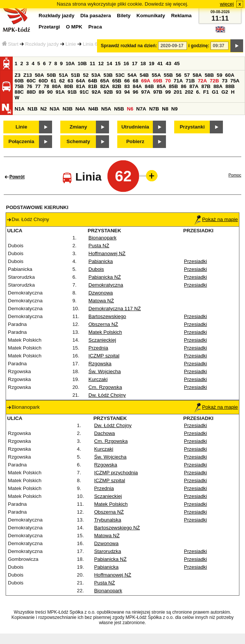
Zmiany (78, 127)
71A (178, 81)
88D (31, 92)
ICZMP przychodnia (116, 473)
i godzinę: (199, 46)
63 (71, 81)
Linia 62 (92, 44)
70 (168, 81)
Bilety (124, 16)
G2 (225, 92)
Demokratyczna (106, 285)
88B (230, 86)
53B (108, 75)
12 (101, 64)
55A (156, 75)
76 (29, 86)
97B (158, 92)
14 (110, 64)
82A (105, 86)
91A (60, 92)
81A (81, 86)
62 (62, 81)
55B (168, 75)
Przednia (98, 348)
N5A (106, 109)
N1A (20, 109)
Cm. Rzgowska (105, 387)
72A (202, 81)
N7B (154, 109)
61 (53, 81)
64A (81, 81)
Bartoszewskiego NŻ (117, 528)
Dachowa (105, 433)
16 (126, 64)
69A (146, 81)
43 (168, 64)
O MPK (74, 27)
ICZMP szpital (104, 356)
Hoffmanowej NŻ (107, 253)
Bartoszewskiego (107, 316)
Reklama (182, 16)
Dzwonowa (101, 293)
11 (92, 64)
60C (31, 81)
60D (43, 81)
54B (144, 75)
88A (218, 86)
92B (108, 92)
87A (194, 86)
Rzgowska (100, 364)
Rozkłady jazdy (42, 44)
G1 (215, 92)
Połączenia (22, 141)
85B (173, 86)
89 (41, 92)
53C (120, 75)
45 (177, 64)
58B (209, 75)
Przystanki (192, 127)
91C (84, 92)
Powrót (17, 177)
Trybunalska (108, 520)
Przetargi (49, 27)
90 (50, 92)
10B (82, 64)
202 (189, 92)
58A (197, 75)
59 (220, 75)
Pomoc (235, 175)
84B (149, 86)
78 (46, 86)
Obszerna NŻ (103, 324)
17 (135, 64)
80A (57, 86)
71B (190, 81)
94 (127, 92)
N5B (119, 109)
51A (63, 75)
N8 (165, 109)
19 (152, 64)
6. (198, 92)
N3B (68, 109)
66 (127, 81)
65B (117, 81)
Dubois (96, 269)
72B (214, 81)
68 (135, 81)
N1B (32, 109)
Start (10, 44)
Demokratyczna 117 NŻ (115, 309)
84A (137, 86)
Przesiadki (195, 261)
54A (132, 75)
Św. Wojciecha (105, 371)
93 (119, 92)
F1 (206, 92)
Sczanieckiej (102, 340)
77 (38, 86)
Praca (95, 27)
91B (72, 92)
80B (69, 86)
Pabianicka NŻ (105, 277)
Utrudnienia (135, 127)
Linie (71, 44)
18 (143, 64)
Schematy (78, 141)
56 (179, 75)
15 (118, 64)
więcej (227, 4)
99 (168, 92)
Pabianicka (101, 261)
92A (96, 92)
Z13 (28, 75)
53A (96, 75)
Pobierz (135, 141)
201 (178, 92)
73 (225, 81)
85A (161, 86)
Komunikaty (151, 16)
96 (135, 92)
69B (158, 81)
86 (184, 86)
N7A (141, 109)
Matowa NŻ (101, 301)
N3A (55, 109)
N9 (174, 109)
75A (235, 81)
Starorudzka (108, 551)
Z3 (18, 75)
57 (187, 75)
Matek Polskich (105, 332)
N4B (93, 109)
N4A (80, 109)
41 (160, 64)
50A (39, 75)
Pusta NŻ (99, 246)
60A (230, 75)
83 (127, 86)
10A (70, 64)
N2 (44, 109)
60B (19, 81)
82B (117, 86)
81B (93, 86)
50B (51, 75)
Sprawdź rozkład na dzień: (129, 46)
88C (19, 92)
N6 (130, 109)
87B (206, 86)
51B (75, 75)
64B (93, 81)
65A (105, 81)
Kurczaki (98, 379)
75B (19, 86)
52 (86, 75)
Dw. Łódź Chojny (107, 395)
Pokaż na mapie (216, 219)
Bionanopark (102, 238)
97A (146, 92)
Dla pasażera (96, 16)
